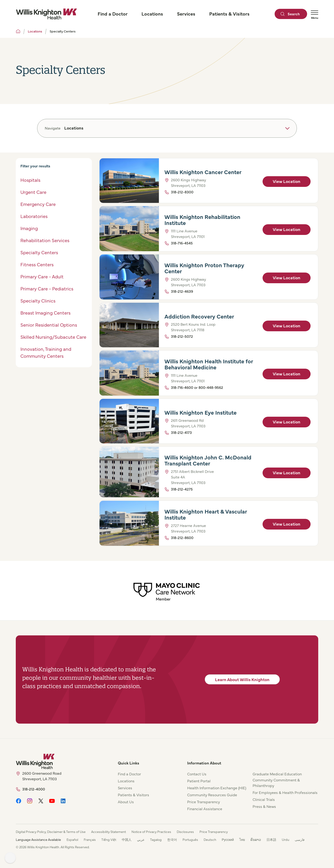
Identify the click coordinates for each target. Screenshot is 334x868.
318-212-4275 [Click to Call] (182, 489)
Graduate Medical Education (277, 774)
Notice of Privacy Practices (151, 832)
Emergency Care (38, 204)
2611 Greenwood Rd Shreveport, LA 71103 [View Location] (188, 423)
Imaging (29, 228)
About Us (126, 802)
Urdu (286, 839)
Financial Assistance (205, 809)
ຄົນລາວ (256, 839)
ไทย (242, 839)
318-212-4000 (34, 789)
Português (190, 839)
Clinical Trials (264, 799)
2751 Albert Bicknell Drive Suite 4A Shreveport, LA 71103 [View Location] (192, 477)
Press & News (264, 806)
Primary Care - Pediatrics (47, 288)
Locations (35, 31)
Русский (228, 839)
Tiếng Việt (109, 839)
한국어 (172, 839)
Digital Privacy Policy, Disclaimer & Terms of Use (51, 832)
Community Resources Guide (212, 795)
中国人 (127, 839)
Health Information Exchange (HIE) (217, 788)
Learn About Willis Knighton (242, 679)
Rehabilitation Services (45, 240)
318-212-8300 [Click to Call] (182, 192)
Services (125, 788)
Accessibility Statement (109, 832)
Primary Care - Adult (42, 276)
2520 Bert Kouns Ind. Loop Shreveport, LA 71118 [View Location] (193, 327)
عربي (141, 839)
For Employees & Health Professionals (285, 792)
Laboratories (35, 216)
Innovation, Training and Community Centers (46, 352)
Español (72, 839)
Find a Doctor (129, 774)
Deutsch (210, 839)
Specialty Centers (39, 252)
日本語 (271, 839)
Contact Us (197, 774)
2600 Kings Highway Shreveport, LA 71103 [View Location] (188, 182)
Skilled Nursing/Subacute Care (53, 337)
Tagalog (156, 839)
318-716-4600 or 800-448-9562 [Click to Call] (197, 387)
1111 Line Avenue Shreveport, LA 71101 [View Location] (188, 234)
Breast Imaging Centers (45, 313)
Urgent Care (33, 192)
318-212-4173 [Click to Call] (181, 432)
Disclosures (185, 832)
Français (90, 839)
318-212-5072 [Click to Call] (182, 336)
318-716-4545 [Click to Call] (182, 243)
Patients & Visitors (133, 795)
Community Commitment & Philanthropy (276, 783)
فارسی (300, 839)
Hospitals (30, 180)
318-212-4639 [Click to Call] (182, 291)
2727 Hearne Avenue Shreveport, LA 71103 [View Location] (188, 528)
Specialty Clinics (38, 301)
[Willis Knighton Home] (46, 14)
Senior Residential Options (49, 325)
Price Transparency (204, 802)
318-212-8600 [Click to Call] (182, 537)
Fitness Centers (37, 264)
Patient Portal (199, 781)
